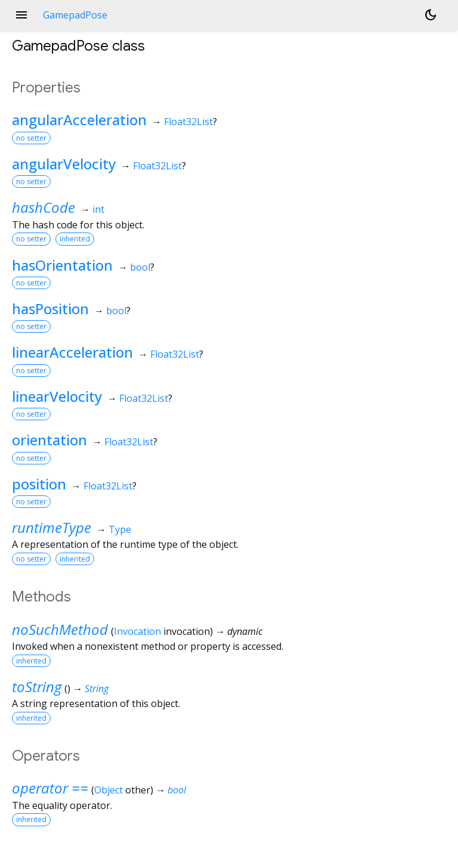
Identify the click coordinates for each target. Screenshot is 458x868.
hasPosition (50, 309)
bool (140, 267)
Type (120, 529)
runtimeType (52, 527)
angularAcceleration (79, 120)
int (98, 209)
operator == (50, 788)
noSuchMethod (60, 629)
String (97, 689)
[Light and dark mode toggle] (431, 15)
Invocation (137, 631)
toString (37, 686)
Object (109, 790)
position (39, 484)
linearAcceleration (72, 352)
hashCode (44, 207)
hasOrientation (62, 265)
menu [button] (21, 15)
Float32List (188, 122)
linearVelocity (57, 396)
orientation (49, 440)
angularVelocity (64, 164)
